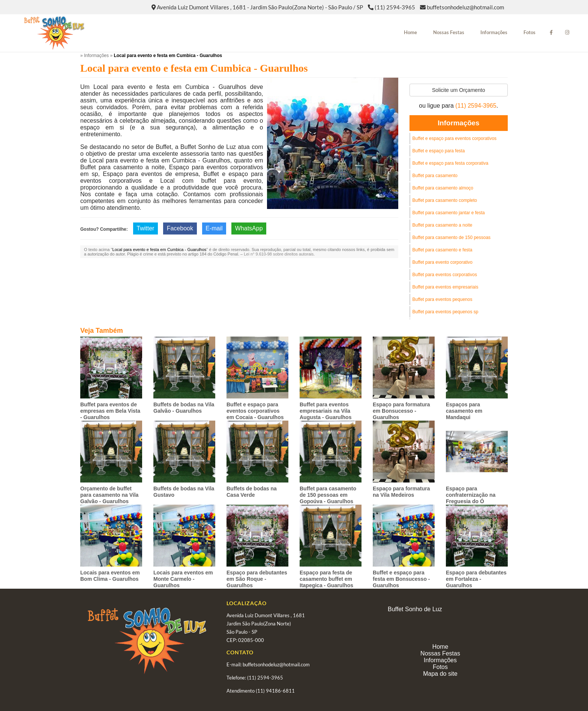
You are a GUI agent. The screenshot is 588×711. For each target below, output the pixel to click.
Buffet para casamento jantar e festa (449, 213)
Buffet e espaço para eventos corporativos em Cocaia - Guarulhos (255, 411)
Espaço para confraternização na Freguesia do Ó (471, 495)
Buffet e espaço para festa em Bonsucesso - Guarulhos (401, 579)
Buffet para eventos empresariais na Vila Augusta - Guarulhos (325, 411)
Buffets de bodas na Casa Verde (252, 492)
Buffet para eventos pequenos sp (445, 312)
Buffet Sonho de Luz (415, 609)
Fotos (529, 32)
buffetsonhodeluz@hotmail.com (465, 7)
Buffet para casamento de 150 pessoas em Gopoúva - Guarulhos (328, 495)
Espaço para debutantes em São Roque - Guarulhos (257, 579)
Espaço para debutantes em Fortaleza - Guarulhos (476, 579)
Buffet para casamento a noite (442, 225)
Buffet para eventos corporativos (445, 275)
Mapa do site (440, 674)
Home (410, 32)
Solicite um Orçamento (459, 90)
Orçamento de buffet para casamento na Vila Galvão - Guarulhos (109, 495)
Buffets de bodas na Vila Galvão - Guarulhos (184, 408)
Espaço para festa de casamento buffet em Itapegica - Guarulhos (326, 579)
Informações (494, 32)
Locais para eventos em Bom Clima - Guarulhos (110, 576)
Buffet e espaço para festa (439, 151)
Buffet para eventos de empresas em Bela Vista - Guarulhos (110, 411)
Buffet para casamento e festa (442, 250)
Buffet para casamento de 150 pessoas (452, 238)
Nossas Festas (449, 32)
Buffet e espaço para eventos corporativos (455, 138)
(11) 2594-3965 (395, 7)
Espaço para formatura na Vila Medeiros (401, 492)
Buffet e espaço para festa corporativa (451, 163)
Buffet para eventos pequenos (442, 299)
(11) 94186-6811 (275, 691)
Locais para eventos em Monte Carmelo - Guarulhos (183, 579)
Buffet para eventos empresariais (445, 287)
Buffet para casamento (435, 176)
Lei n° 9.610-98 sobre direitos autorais (279, 254)
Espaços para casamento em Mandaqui (464, 411)
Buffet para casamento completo (445, 200)
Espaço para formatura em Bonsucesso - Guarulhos (401, 411)
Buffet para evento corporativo (443, 262)
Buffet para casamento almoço (443, 188)
